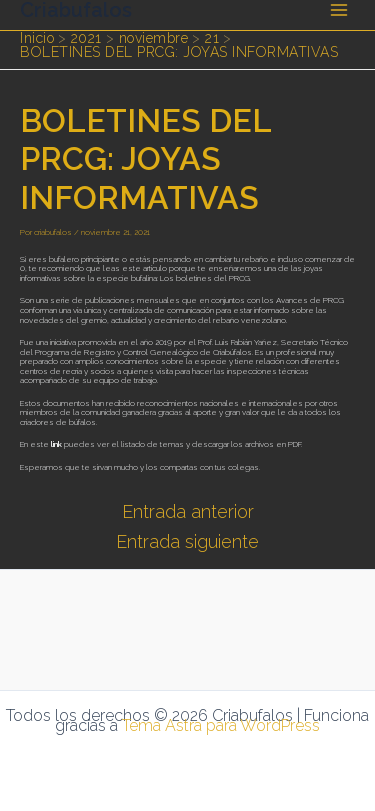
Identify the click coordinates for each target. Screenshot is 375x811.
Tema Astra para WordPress (221, 725)
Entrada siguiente (187, 542)
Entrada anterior (188, 512)
